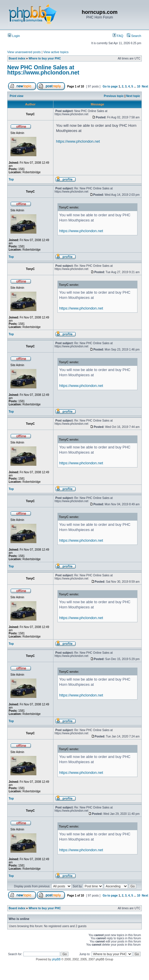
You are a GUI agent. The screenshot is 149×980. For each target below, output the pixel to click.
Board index (17, 58)
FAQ (118, 36)
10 (138, 86)
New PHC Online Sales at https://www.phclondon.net (43, 70)
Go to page (110, 86)
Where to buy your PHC (45, 58)
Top (11, 179)
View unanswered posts (24, 52)
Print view (17, 96)
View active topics (56, 52)
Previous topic (114, 96)
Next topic (133, 96)
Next (145, 86)
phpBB (56, 959)
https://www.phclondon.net (78, 141)
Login (14, 36)
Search (134, 36)
